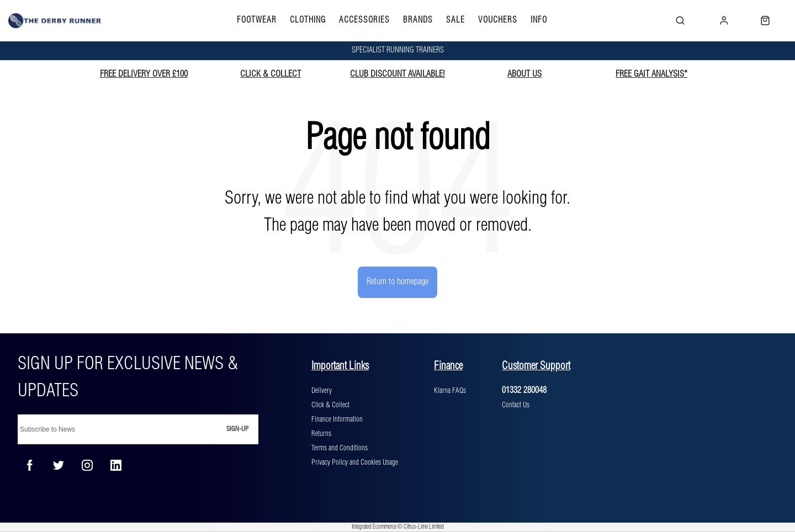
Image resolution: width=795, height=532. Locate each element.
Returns (321, 434)
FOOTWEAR (257, 20)
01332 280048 (524, 390)
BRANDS (418, 20)
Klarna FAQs (450, 391)
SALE (455, 20)
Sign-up (237, 429)
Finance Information (337, 419)
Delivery (322, 391)
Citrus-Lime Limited (424, 527)
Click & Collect (330, 405)
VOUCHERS (498, 20)
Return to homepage (397, 282)
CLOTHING (308, 20)
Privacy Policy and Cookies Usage (355, 462)
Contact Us (516, 405)
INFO (539, 20)
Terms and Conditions (340, 448)
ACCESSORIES (364, 20)
